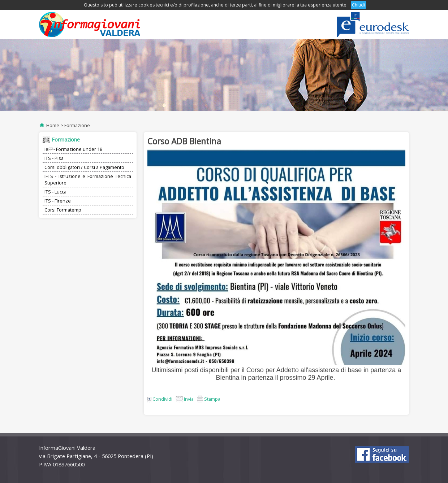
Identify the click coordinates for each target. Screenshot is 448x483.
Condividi (160, 399)
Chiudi (358, 5)
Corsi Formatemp (63, 210)
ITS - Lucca (55, 192)
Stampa (209, 399)
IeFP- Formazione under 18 (73, 149)
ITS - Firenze (58, 201)
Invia (185, 399)
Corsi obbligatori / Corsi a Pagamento (84, 167)
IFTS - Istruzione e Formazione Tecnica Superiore (88, 179)
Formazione (77, 125)
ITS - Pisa (54, 158)
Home (53, 125)
